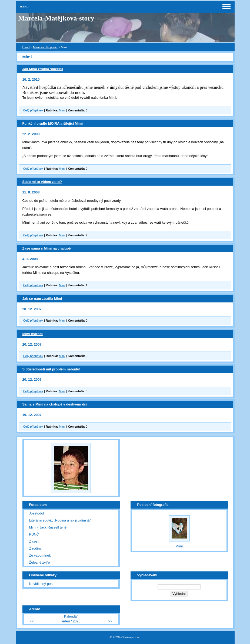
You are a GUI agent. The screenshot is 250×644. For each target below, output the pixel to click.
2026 (76, 621)
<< (31, 621)
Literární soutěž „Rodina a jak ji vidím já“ (60, 520)
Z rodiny (35, 548)
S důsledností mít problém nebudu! (51, 369)
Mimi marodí (33, 334)
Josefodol (37, 513)
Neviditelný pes (41, 584)
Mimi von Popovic (45, 47)
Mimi (62, 110)
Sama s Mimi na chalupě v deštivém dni (55, 404)
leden (66, 621)
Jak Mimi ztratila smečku (43, 69)
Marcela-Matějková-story (56, 18)
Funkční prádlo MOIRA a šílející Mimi (53, 123)
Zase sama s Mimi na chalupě (47, 248)
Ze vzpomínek (40, 555)
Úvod (26, 47)
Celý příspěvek (33, 110)
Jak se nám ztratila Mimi (42, 299)
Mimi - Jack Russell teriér (49, 527)
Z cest (34, 541)
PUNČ (34, 534)
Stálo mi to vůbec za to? (42, 182)
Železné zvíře (40, 562)
